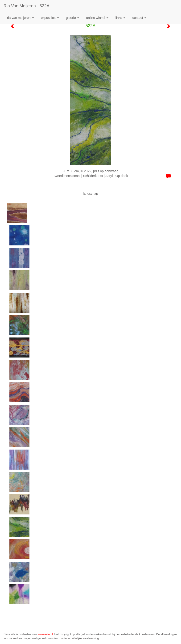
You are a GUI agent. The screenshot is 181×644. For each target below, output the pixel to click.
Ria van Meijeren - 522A (27, 6)
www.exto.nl (45, 634)
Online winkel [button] (97, 18)
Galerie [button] (73, 18)
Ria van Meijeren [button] (21, 18)
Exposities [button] (50, 18)
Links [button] (120, 18)
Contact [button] (139, 18)
